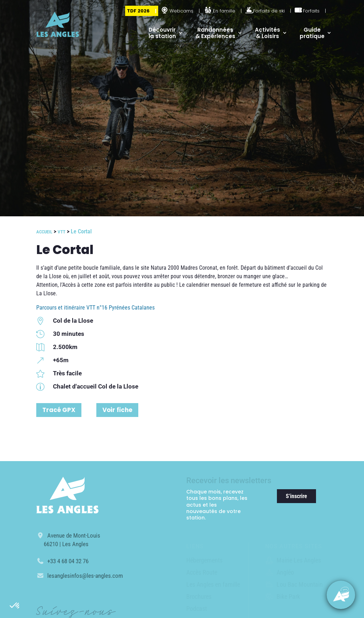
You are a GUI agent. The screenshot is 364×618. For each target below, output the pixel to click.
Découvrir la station (162, 33)
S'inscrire (296, 496)
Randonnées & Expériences (215, 33)
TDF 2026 (138, 11)
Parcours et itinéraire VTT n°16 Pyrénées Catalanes (95, 308)
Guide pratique (312, 33)
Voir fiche (117, 410)
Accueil (44, 232)
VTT (61, 232)
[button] (15, 606)
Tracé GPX (59, 410)
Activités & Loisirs (267, 33)
